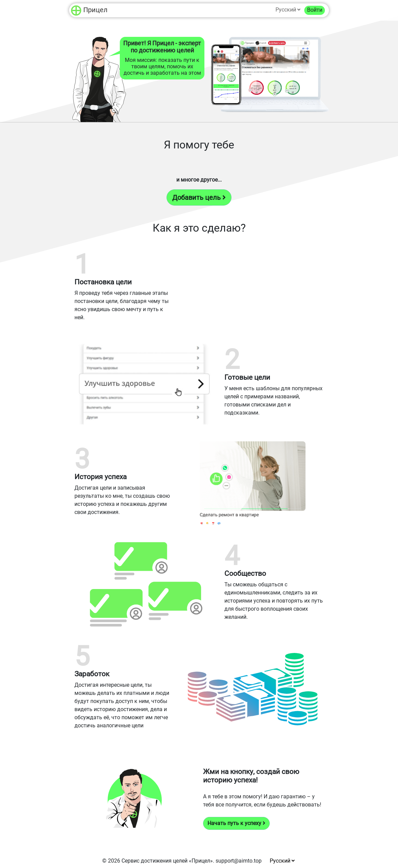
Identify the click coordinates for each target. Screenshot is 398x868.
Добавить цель (199, 197)
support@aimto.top (239, 861)
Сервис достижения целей (154, 861)
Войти (315, 10)
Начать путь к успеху (236, 823)
